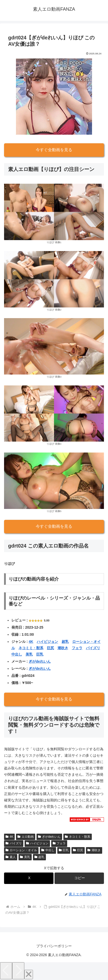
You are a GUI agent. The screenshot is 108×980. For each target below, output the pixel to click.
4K (31, 642)
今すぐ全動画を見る (54, 150)
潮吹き (63, 648)
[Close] (29, 975)
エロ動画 (26, 837)
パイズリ (93, 648)
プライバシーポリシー (54, 946)
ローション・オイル (21, 850)
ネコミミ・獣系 (31, 648)
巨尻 (50, 648)
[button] (79, 878)
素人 (11, 857)
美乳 (29, 654)
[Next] (18, 971)
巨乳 (40, 654)
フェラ (77, 648)
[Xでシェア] (29, 878)
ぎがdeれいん (40, 661)
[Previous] (6, 971)
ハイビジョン (47, 642)
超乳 (65, 642)
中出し (17, 654)
